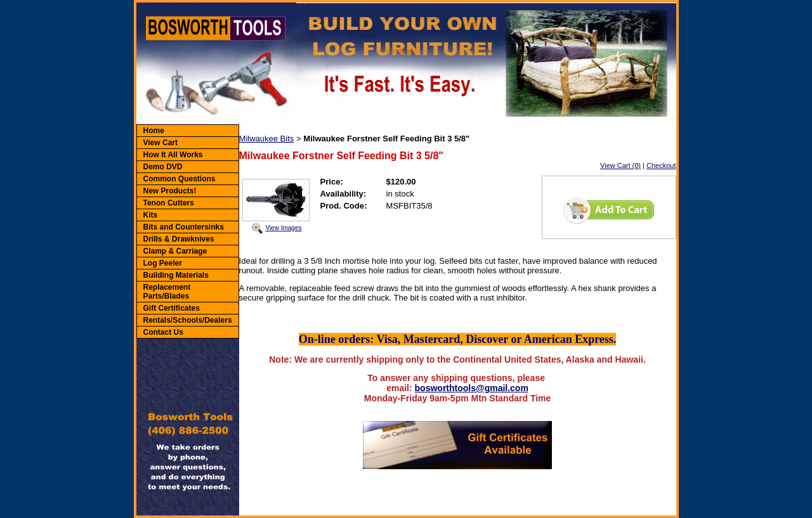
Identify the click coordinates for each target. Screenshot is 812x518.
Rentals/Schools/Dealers (188, 320)
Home (154, 131)
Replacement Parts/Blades (167, 292)
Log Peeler (163, 263)
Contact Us (163, 332)
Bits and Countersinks (184, 227)
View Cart (160, 143)
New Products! (170, 191)
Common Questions (180, 179)
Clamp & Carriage (175, 251)
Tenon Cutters (169, 203)
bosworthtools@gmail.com (472, 388)
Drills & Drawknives (179, 239)
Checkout (661, 165)
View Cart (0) (620, 165)
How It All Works (173, 155)
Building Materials (176, 275)
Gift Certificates (172, 308)
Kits (151, 215)
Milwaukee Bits (267, 139)
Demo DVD (163, 167)
